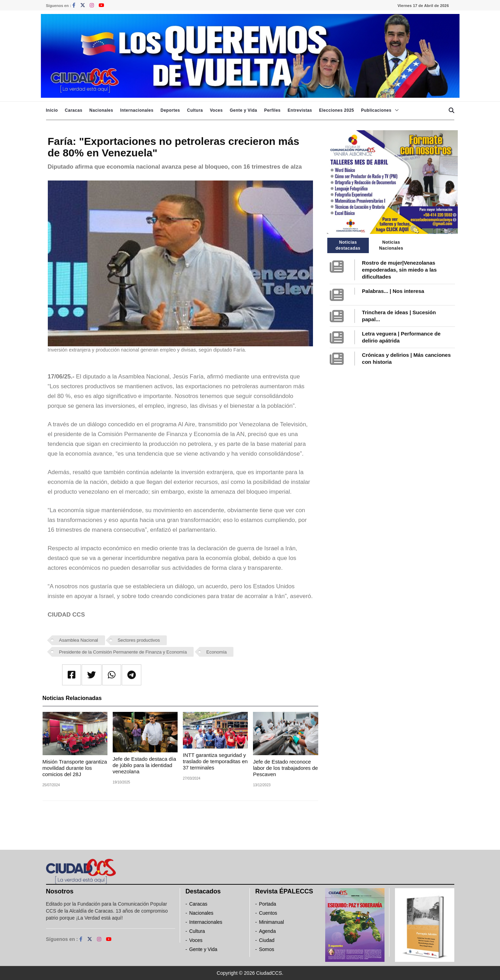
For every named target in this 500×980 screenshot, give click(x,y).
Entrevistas (300, 110)
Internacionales (137, 110)
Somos (267, 949)
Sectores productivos (139, 640)
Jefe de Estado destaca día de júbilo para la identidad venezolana (144, 765)
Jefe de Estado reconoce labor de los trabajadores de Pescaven (285, 768)
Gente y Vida (243, 110)
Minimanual (271, 922)
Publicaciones (376, 110)
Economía (217, 652)
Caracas (74, 110)
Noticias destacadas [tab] (348, 245)
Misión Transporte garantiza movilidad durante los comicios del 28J (75, 768)
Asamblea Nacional (79, 640)
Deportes (170, 110)
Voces (216, 110)
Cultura (195, 110)
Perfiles (272, 110)
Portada (267, 904)
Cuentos (268, 913)
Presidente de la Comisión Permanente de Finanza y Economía (123, 652)
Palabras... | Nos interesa (393, 291)
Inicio (52, 110)
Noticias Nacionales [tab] (391, 245)
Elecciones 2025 (337, 110)
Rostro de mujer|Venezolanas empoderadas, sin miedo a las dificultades (399, 270)
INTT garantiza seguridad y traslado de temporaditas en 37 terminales (215, 761)
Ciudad (267, 940)
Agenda (267, 931)
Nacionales (101, 110)
